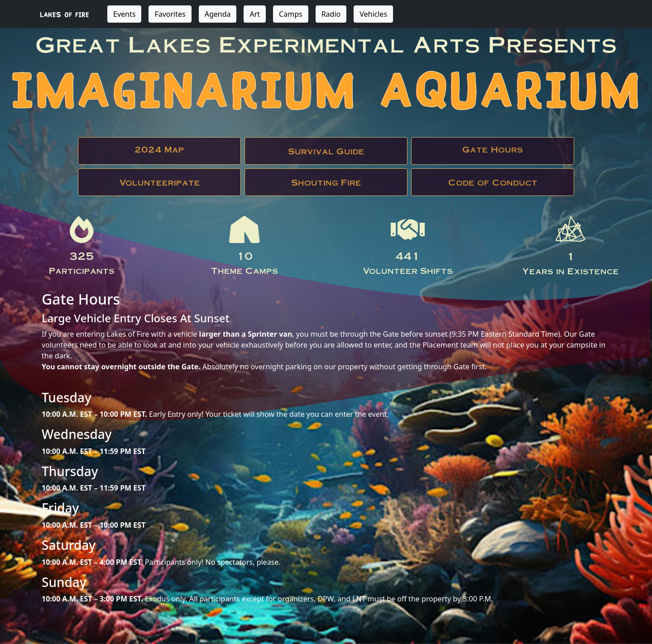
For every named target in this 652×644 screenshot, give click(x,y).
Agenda (218, 14)
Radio (331, 14)
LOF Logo (570, 229)
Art (255, 14)
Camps (291, 14)
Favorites (170, 14)
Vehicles (373, 14)
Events (124, 14)
